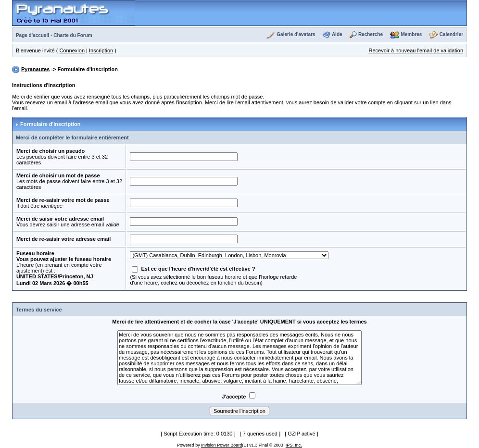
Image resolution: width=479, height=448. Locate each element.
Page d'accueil (32, 35)
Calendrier (451, 34)
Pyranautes (35, 69)
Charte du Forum (73, 35)
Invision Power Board (221, 445)
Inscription (101, 50)
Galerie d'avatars (296, 34)
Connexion (72, 50)
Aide (337, 34)
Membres (411, 34)
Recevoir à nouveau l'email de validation (416, 50)
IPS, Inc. (294, 445)
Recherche (371, 34)
